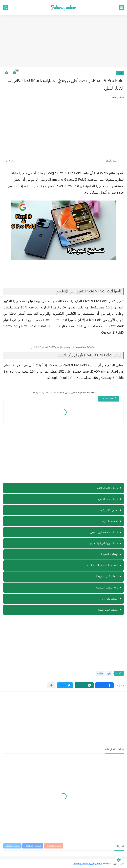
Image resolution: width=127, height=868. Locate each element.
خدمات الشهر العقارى (108, 610)
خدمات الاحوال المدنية (108, 488)
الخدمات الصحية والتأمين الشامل (101, 565)
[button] (104, 685)
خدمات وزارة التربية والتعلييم (104, 543)
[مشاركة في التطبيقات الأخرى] (51, 685)
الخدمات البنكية (110, 521)
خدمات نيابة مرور (110, 599)
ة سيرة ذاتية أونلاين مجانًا (63, 577)
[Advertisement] (63, 42)
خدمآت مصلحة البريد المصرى (104, 532)
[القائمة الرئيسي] (121, 8)
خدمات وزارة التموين (108, 499)
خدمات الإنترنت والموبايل (107, 577)
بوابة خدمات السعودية (107, 588)
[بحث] (6, 8)
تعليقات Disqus (12, 846)
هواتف (100, 673)
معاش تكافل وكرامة (109, 510)
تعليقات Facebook (33, 846)
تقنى (120, 73)
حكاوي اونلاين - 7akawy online (88, 864)
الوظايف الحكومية (109, 554)
